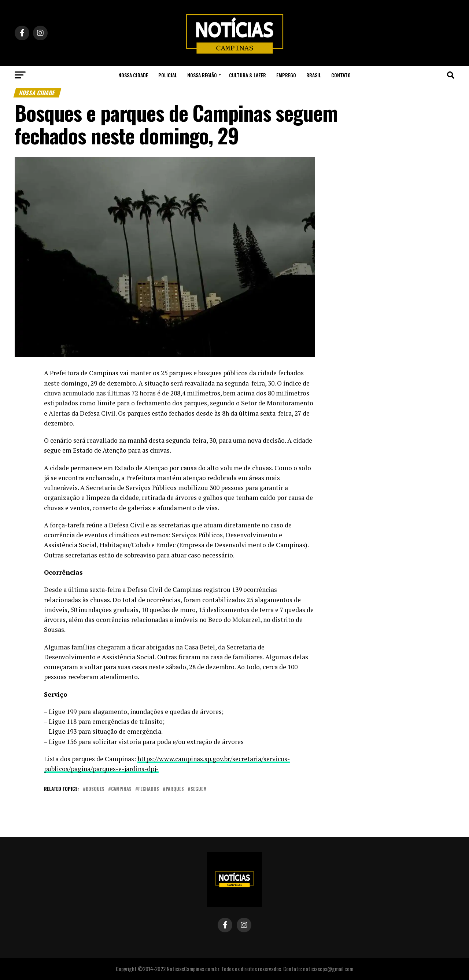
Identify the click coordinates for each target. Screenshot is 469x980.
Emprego (286, 75)
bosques (95, 789)
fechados (149, 789)
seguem (199, 789)
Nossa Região (202, 75)
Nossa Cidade (133, 75)
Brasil (314, 75)
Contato (341, 75)
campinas (121, 789)
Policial (168, 75)
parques (175, 789)
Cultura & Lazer (248, 75)
